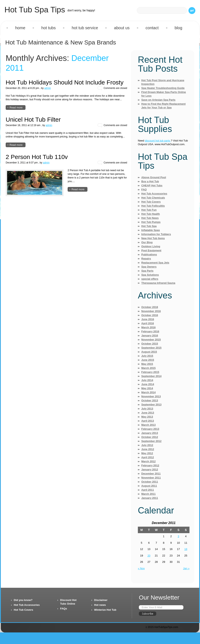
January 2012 (150, 469)
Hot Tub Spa (149, 226)
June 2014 (148, 384)
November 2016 (151, 311)
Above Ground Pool (154, 177)
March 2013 (148, 425)
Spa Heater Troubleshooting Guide (163, 88)
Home (20, 28)
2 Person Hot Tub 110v (37, 157)
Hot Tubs (48, 28)
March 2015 (148, 368)
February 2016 (150, 331)
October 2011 (150, 482)
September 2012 (151, 441)
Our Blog (147, 242)
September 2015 (151, 348)
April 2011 (148, 490)
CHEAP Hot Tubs (152, 185)
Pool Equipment (151, 250)
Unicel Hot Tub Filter (33, 119)
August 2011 (149, 486)
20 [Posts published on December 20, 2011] (149, 556)
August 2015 (149, 352)
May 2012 (147, 453)
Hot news (100, 605)
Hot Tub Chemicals (153, 198)
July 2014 (147, 380)
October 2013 (150, 400)
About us (122, 28)
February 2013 (150, 429)
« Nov (141, 568)
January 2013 (150, 433)
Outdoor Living (151, 246)
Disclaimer (101, 600)
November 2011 (151, 478)
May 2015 (147, 364)
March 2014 (148, 392)
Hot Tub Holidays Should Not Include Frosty (65, 82)
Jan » (186, 568)
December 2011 (151, 474)
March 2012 (148, 461)
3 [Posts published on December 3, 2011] (178, 536)
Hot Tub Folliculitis (153, 206)
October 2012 (150, 437)
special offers (150, 279)
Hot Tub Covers (151, 202)
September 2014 (151, 376)
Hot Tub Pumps (151, 222)
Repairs (146, 259)
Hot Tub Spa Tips (35, 10)
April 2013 (148, 421)
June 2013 (148, 413)
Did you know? (23, 600)
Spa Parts (147, 271)
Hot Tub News (150, 218)
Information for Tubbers (156, 234)
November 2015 (151, 340)
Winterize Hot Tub (105, 610)
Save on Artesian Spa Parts (158, 100)
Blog (179, 28)
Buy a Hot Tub (150, 181)
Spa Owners (149, 267)
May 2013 (147, 417)
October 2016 (150, 315)
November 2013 (151, 396)
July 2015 (147, 356)
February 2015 (150, 372)
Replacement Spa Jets (155, 263)
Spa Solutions (150, 275)
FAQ (144, 190)
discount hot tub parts (158, 141)
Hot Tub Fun (149, 210)
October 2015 (150, 344)
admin (48, 88)
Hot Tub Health (151, 214)
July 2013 (147, 409)
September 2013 (151, 405)
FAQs (64, 609)
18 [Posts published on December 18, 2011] (186, 549)
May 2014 (147, 388)
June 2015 (148, 360)
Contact (152, 28)
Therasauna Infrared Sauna (158, 283)
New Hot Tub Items (153, 238)
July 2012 (147, 445)
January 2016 (150, 336)
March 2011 (148, 494)
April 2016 (148, 323)
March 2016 (148, 327)
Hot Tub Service (85, 28)
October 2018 (150, 307)
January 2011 (150, 498)
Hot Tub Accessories (154, 194)
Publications (149, 254)
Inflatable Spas (151, 230)
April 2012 (148, 457)
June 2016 (148, 319)
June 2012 (148, 449)
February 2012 (150, 465)
